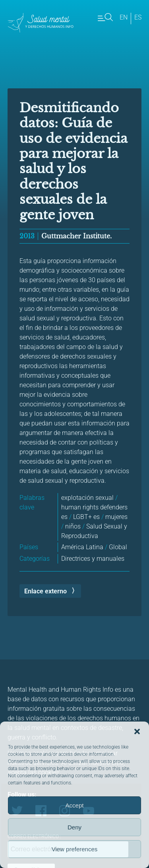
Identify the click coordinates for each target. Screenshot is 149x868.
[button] (137, 731)
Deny (74, 827)
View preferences (75, 849)
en (124, 17)
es (138, 17)
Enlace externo (45, 591)
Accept (75, 805)
